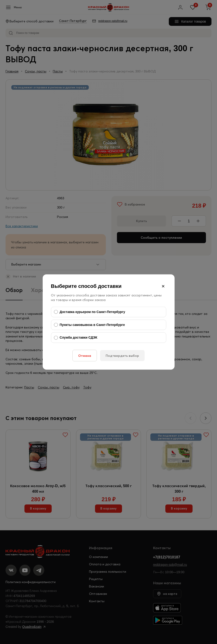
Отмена (85, 355)
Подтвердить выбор (122, 355)
